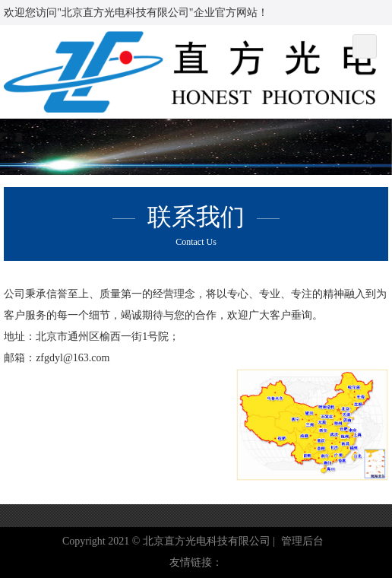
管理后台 (302, 541)
